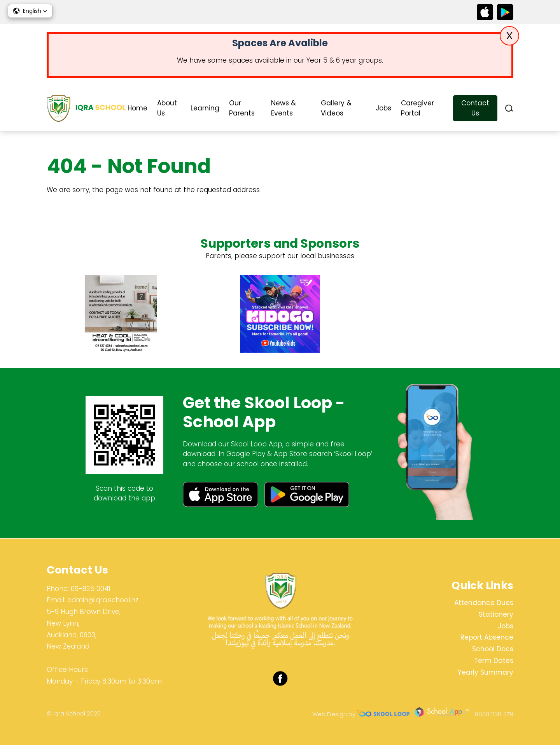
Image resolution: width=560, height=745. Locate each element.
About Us (167, 108)
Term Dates (494, 661)
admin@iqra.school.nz (103, 600)
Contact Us (475, 108)
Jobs (383, 108)
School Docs (493, 649)
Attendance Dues (484, 603)
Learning (205, 108)
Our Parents (242, 108)
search (509, 108)
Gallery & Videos (336, 108)
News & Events (283, 108)
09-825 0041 (91, 589)
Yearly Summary (486, 672)
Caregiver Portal (417, 108)
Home (137, 108)
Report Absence (487, 638)
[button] (30, 11)
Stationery (496, 614)
